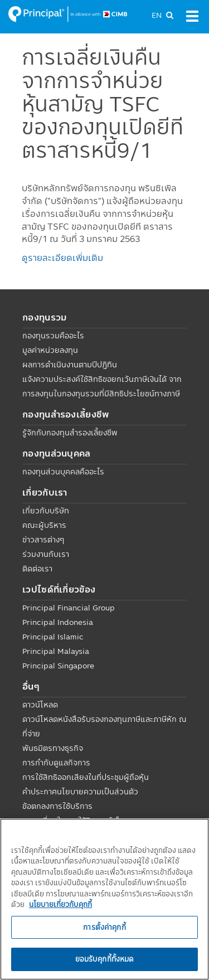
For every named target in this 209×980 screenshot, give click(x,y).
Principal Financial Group (69, 608)
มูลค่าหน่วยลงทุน (50, 350)
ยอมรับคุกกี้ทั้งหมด (105, 959)
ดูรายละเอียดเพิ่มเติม (62, 258)
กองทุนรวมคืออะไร (53, 336)
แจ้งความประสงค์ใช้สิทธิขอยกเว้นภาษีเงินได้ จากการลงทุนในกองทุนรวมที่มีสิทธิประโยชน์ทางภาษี (102, 386)
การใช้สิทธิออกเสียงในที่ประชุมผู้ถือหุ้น (86, 777)
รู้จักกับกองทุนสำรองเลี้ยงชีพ (70, 433)
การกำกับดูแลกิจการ (56, 763)
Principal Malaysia (56, 651)
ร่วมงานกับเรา (46, 554)
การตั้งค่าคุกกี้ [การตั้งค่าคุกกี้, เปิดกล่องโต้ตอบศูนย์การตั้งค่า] (104, 927)
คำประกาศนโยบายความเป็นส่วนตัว (80, 792)
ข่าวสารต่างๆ (43, 540)
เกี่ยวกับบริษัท (46, 511)
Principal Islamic (53, 637)
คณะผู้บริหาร (44, 525)
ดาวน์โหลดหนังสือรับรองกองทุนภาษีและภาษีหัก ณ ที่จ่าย (104, 726)
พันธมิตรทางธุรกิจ (53, 748)
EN (157, 15)
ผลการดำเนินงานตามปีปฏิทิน (70, 365)
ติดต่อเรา (37, 569)
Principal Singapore (58, 666)
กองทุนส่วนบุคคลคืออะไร (63, 472)
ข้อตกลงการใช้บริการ (57, 806)
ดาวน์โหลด (40, 705)
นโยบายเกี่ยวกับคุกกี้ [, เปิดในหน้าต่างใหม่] (60, 904)
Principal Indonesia (58, 622)
